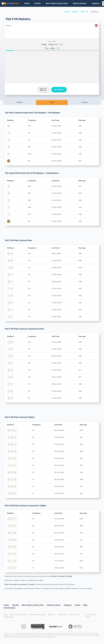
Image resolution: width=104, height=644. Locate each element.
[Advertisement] (52, 67)
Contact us (62, 615)
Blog (85, 605)
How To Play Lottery (18, 615)
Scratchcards (9, 608)
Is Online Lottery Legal (37, 615)
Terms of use (74, 615)
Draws (78, 605)
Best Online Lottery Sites (57, 3)
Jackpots (96, 3)
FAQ (5, 615)
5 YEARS (84, 102)
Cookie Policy (9, 617)
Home (67, 12)
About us (51, 615)
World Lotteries (80, 3)
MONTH (19, 102)
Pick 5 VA (84, 12)
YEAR (52, 102)
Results (75, 12)
